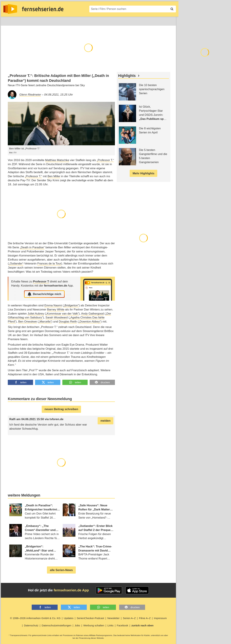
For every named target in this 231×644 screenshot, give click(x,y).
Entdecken (22, 20)
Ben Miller (54, 176)
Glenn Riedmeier (30, 95)
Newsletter (113, 618)
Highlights (127, 76)
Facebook (122, 625)
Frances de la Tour (49, 264)
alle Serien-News (61, 570)
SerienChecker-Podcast (91, 618)
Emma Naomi (53, 305)
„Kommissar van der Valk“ (62, 314)
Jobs (77, 625)
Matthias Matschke (57, 160)
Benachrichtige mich (44, 294)
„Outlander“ (16, 264)
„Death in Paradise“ (32, 247)
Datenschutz (31, 625)
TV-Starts (59, 20)
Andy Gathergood (92, 314)
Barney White (56, 310)
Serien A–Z (77, 20)
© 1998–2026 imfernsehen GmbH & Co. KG (35, 618)
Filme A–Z (95, 20)
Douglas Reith (68, 322)
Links (111, 625)
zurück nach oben (143, 625)
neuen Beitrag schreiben (61, 409)
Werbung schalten (94, 625)
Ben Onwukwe (28, 322)
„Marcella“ (45, 322)
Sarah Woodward (57, 318)
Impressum (160, 618)
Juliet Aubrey (36, 314)
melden (106, 421)
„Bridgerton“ (71, 305)
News (7, 20)
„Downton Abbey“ (90, 322)
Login (166, 21)
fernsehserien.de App (71, 590)
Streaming (41, 20)
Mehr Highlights (143, 173)
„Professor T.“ (105, 160)
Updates (69, 618)
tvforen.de (56, 419)
